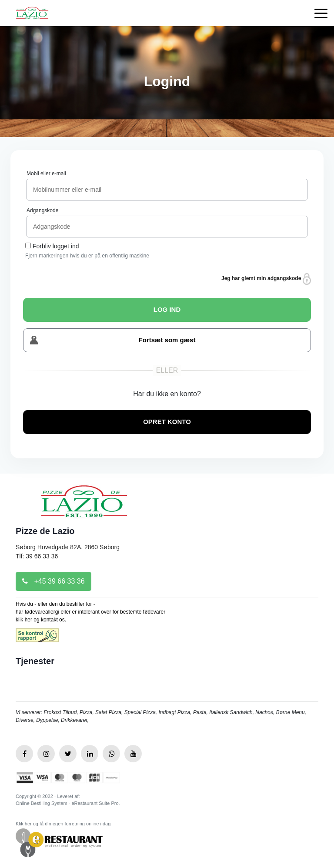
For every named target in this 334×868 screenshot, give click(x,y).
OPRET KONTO (167, 422)
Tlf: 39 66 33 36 (37, 556)
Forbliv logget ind (56, 246)
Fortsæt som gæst (113, 340)
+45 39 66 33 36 (53, 581)
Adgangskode (42, 210)
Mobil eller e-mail (46, 174)
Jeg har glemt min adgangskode (266, 279)
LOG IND (167, 309)
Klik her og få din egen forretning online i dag (63, 824)
